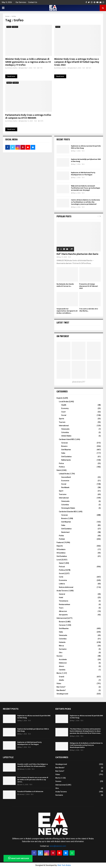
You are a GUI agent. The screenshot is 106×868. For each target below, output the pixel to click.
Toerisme (63, 494)
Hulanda (62, 642)
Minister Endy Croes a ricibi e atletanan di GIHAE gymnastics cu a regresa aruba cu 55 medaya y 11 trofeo (28, 62)
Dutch (59, 470)
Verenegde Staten (68, 508)
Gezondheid (66, 477)
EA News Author (12, 68)
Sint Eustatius (66, 457)
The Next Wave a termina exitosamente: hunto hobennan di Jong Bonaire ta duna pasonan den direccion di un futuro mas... (86, 731)
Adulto (61, 680)
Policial (62, 567)
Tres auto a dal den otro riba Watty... (89, 310)
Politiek (62, 539)
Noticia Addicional (66, 587)
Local (59, 560)
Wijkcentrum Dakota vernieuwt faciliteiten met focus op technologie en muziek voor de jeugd (86, 188)
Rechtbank (65, 487)
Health (64, 405)
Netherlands (66, 460)
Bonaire (64, 446)
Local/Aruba (64, 402)
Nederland (65, 532)
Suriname (63, 649)
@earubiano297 (79, 382)
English (59, 398)
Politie (61, 536)
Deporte (9, 83)
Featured (15, 27)
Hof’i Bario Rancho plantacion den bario (77, 254)
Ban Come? (61, 687)
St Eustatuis (61, 549)
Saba (63, 453)
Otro (61, 653)
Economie (65, 481)
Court (63, 412)
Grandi (62, 677)
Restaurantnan (65, 604)
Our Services (21, 2)
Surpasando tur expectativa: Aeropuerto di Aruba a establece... (67, 311)
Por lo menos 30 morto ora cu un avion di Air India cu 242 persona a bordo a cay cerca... (33, 780)
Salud (61, 563)
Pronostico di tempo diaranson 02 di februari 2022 (89, 286)
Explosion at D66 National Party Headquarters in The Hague (83, 174)
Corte (61, 577)
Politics (62, 467)
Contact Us (33, 2)
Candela (62, 670)
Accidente (63, 659)
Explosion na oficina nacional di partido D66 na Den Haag (86, 147)
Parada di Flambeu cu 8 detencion (30, 791)
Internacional (62, 618)
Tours (61, 608)
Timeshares (64, 601)
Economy (65, 408)
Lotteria (62, 584)
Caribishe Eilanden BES (68, 512)
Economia (63, 580)
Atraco (62, 666)
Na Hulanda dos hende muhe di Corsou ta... (65, 285)
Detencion (63, 663)
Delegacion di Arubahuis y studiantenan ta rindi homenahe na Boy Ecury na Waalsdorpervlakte (86, 745)
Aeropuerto (63, 615)
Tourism (62, 422)
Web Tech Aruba (64, 865)
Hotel (61, 597)
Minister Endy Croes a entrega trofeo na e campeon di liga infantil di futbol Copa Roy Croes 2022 (77, 62)
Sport (61, 491)
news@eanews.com (58, 846)
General (62, 594)
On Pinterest (63, 336)
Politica (62, 570)
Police (61, 463)
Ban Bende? (61, 690)
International (64, 426)
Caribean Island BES (67, 439)
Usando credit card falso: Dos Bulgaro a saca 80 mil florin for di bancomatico (33, 765)
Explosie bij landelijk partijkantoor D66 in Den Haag (86, 160)
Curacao (65, 443)
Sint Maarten (66, 450)
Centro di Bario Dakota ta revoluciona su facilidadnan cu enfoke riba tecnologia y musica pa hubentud (85, 202)
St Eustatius (61, 553)
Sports (62, 419)
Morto (59, 673)
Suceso (60, 656)
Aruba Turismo (62, 591)
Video (59, 683)
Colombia (65, 432)
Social (9, 27)
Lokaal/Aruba (64, 474)
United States (66, 436)
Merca (61, 646)
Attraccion (63, 611)
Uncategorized (62, 694)
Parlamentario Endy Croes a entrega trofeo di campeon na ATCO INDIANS (28, 116)
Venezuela (65, 429)
